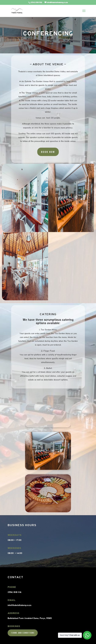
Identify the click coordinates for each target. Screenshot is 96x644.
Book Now (48, 149)
